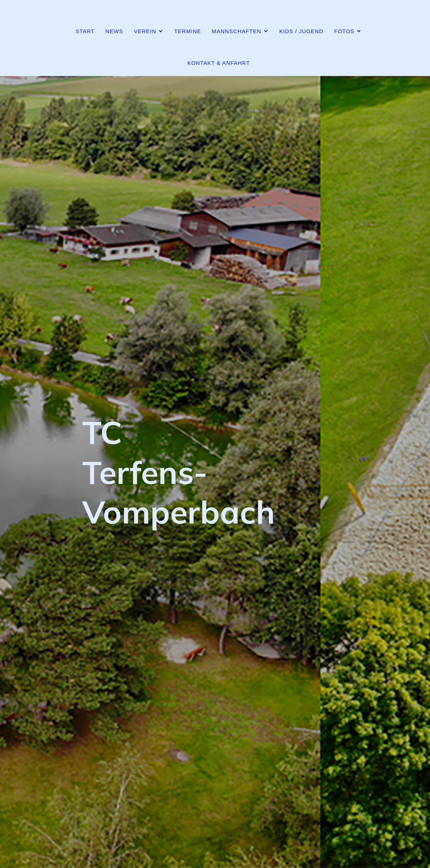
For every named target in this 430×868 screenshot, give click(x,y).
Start (85, 31)
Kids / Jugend (301, 31)
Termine (188, 31)
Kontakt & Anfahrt (219, 63)
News (114, 31)
